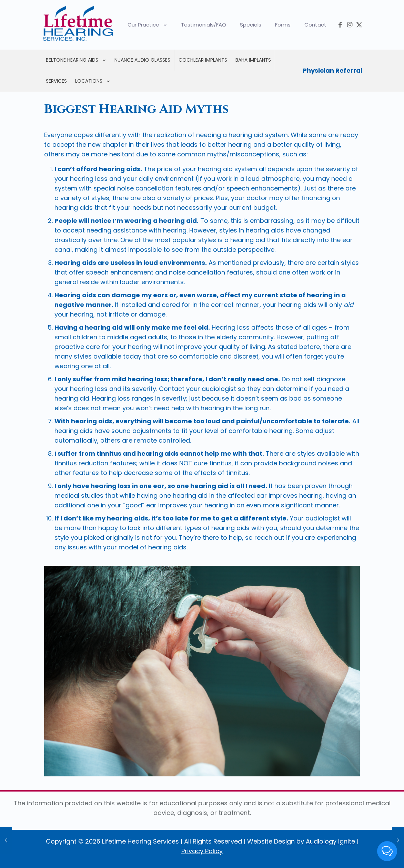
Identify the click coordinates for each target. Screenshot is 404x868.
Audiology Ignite (330, 841)
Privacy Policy (202, 851)
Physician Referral (332, 70)
